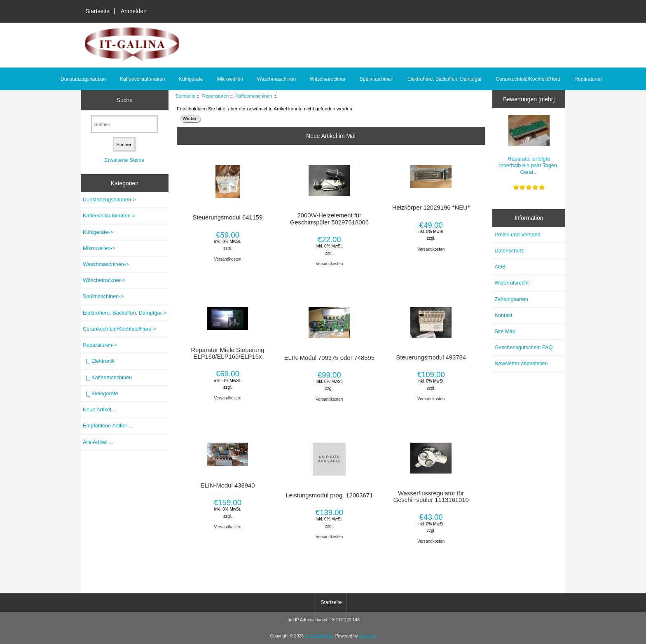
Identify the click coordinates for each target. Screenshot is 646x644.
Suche (125, 100)
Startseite (97, 11)
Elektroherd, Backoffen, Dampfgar (445, 79)
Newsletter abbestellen (521, 363)
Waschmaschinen (276, 79)
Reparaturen (215, 96)
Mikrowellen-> (99, 248)
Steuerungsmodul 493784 (431, 357)
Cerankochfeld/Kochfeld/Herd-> (119, 329)
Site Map (505, 331)
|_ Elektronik (99, 361)
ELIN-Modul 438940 (228, 485)
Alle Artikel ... (98, 442)
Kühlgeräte (191, 79)
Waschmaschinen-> (106, 264)
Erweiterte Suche (124, 160)
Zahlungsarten (511, 299)
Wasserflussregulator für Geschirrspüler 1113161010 (431, 497)
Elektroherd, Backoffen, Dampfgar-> (125, 313)
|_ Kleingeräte (101, 393)
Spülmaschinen (377, 79)
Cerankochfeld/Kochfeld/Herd (528, 79)
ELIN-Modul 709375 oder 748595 (329, 358)
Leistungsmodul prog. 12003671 (329, 495)
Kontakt (503, 315)
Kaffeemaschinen (254, 96)
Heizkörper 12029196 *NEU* (431, 208)
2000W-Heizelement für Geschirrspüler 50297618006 (329, 219)
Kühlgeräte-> (98, 232)
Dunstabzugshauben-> (109, 199)
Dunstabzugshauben (83, 79)
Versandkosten (227, 259)
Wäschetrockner (328, 79)
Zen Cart (368, 636)
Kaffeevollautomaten (142, 79)
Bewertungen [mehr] (529, 99)
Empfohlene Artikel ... (108, 426)
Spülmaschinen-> (103, 296)
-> (100, 345)
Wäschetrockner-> (104, 280)
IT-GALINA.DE (319, 636)
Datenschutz (509, 251)
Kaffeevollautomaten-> (109, 216)
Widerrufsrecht (511, 283)
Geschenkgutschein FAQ (523, 347)
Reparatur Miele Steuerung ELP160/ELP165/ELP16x (227, 353)
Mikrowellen (230, 79)
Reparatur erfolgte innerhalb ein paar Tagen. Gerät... (529, 145)
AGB (500, 267)
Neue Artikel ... (100, 409)
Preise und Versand (517, 234)
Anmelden (134, 11)
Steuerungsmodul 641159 (228, 217)
